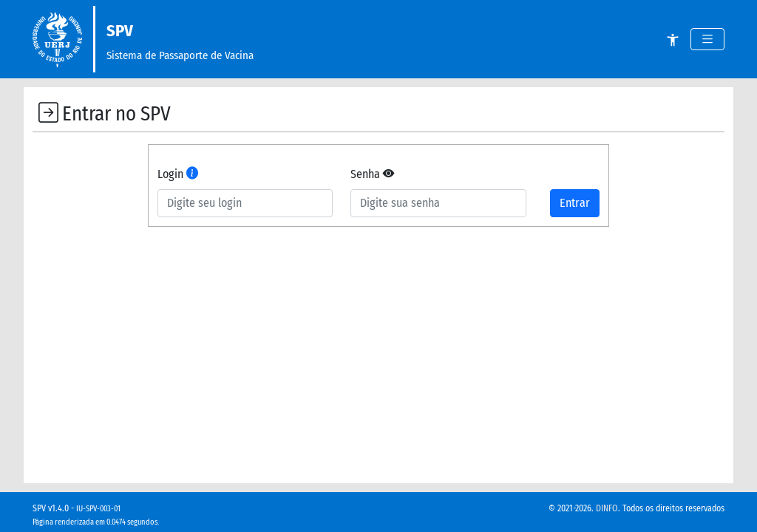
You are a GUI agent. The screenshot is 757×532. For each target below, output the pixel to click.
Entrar (575, 203)
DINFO (607, 508)
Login (178, 174)
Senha (372, 174)
